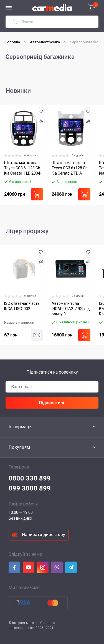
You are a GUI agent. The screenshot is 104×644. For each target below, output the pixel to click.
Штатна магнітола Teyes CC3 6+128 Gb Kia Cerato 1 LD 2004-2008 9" (23, 169)
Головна (13, 42)
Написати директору (43, 534)
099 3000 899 (30, 488)
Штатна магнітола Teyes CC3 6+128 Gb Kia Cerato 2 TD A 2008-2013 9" (69, 169)
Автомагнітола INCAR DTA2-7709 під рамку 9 (70, 308)
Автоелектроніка (45, 42)
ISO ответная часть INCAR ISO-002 (22, 305)
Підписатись (52, 402)
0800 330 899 (30, 478)
